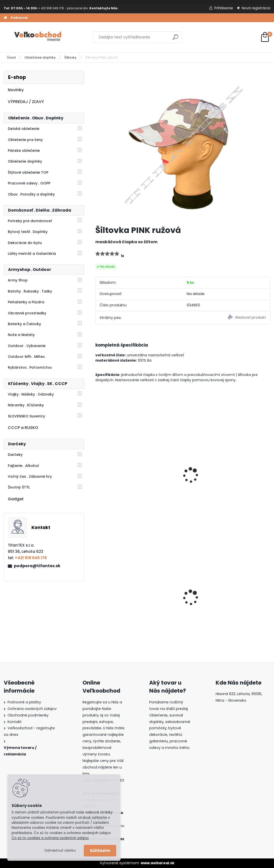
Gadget (16, 499)
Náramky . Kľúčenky (26, 405)
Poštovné (19, 18)
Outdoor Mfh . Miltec (26, 357)
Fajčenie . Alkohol (23, 466)
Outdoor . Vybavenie (27, 346)
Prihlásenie (224, 8)
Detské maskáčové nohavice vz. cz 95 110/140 (117, 598)
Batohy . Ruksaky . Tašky (30, 291)
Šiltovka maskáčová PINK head (178, 477)
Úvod (11, 57)
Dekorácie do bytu (25, 243)
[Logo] (38, 37)
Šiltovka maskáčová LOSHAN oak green (119, 477)
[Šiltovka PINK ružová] (183, 146)
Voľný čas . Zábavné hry (30, 476)
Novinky (16, 90)
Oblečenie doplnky (40, 57)
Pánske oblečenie (24, 151)
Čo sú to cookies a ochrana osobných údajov (50, 838)
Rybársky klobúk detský (241, 474)
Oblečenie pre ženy (25, 140)
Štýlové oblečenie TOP (28, 172)
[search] (175, 39)
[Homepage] (5, 18)
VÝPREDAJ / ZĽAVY (26, 102)
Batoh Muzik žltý (233, 597)
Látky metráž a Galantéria (32, 254)
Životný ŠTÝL (19, 487)
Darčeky (15, 455)
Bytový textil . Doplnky (28, 232)
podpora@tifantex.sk (37, 566)
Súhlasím (100, 851)
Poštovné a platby (24, 702)
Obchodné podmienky (28, 715)
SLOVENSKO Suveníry (26, 416)
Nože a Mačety (21, 335)
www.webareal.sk (158, 863)
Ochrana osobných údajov (32, 709)
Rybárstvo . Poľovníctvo (30, 367)
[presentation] (98, 468)
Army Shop (18, 280)
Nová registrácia (256, 8)
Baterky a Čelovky (24, 324)
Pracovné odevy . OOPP (29, 183)
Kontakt (15, 722)
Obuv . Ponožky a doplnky (31, 194)
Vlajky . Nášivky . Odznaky (31, 394)
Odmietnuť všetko (60, 851)
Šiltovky (70, 57)
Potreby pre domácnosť (30, 221)
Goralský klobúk (174, 597)
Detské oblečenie (24, 129)
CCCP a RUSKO (23, 428)
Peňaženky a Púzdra (26, 302)
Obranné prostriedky (27, 313)
